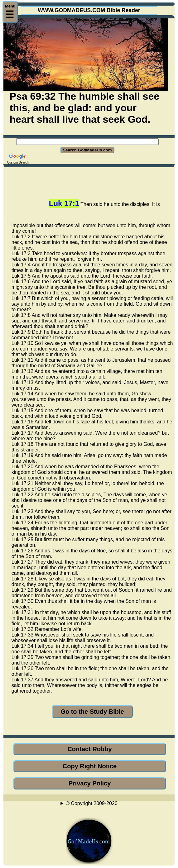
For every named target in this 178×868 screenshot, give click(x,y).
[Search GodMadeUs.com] (87, 142)
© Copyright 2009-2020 (92, 803)
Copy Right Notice (90, 766)
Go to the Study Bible (92, 712)
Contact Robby (89, 749)
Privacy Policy (90, 783)
